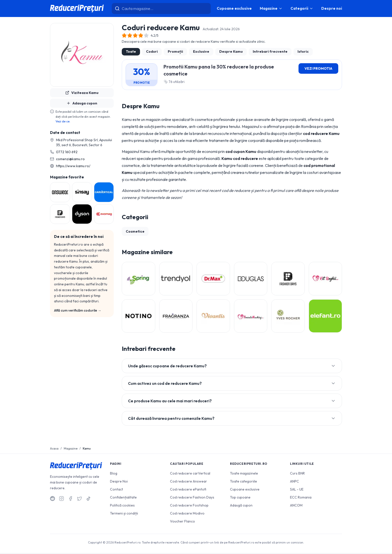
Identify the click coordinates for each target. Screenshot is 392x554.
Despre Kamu (231, 51)
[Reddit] (52, 499)
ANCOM (296, 506)
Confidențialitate (123, 498)
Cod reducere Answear (188, 482)
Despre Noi (119, 482)
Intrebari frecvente (270, 51)
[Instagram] (61, 499)
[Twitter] (79, 499)
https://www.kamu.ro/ (73, 166)
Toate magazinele (244, 474)
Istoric (303, 51)
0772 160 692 (67, 152)
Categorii (302, 8)
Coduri (152, 51)
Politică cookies (122, 506)
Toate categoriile (243, 482)
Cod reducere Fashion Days (192, 498)
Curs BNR (297, 474)
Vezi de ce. (63, 121)
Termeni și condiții (124, 514)
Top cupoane (240, 498)
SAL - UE (297, 490)
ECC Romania (301, 498)
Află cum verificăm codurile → (78, 310)
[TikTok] (88, 499)
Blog (114, 474)
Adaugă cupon (241, 506)
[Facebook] (70, 499)
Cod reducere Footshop (189, 506)
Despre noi (332, 8)
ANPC (294, 482)
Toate (131, 51)
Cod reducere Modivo (187, 514)
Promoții (175, 51)
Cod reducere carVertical (190, 474)
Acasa (54, 449)
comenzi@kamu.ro (70, 159)
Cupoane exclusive (234, 8)
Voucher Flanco (182, 522)
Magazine (271, 8)
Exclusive (201, 51)
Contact (116, 490)
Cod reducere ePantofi (188, 490)
